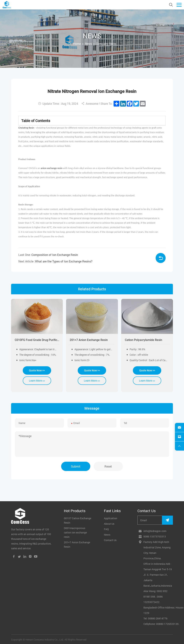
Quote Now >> (37, 370)
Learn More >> (37, 381)
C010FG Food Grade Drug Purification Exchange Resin (37, 340)
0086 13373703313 (155, 536)
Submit (76, 466)
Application (111, 518)
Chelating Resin (26, 128)
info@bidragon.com (155, 531)
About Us (109, 523)
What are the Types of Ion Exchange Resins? (64, 261)
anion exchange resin (52, 168)
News (88, 44)
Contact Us (110, 540)
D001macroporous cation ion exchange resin (75, 532)
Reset (108, 466)
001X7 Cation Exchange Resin (78, 520)
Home (77, 44)
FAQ (106, 529)
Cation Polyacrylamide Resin (144, 340)
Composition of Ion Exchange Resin (55, 255)
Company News (106, 44)
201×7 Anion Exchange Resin (89, 340)
